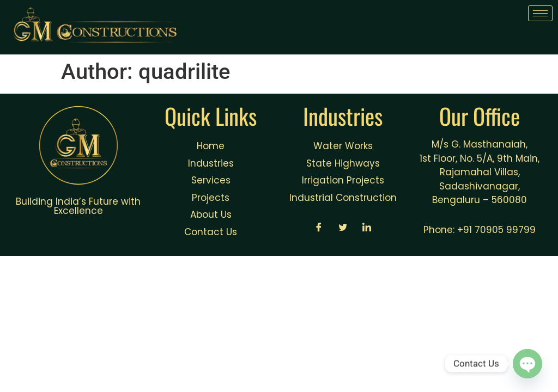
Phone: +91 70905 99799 (480, 230)
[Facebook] (319, 228)
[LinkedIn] (367, 228)
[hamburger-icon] (540, 13)
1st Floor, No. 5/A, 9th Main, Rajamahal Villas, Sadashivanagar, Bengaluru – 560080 (480, 179)
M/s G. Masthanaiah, (480, 144)
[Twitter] (343, 228)
